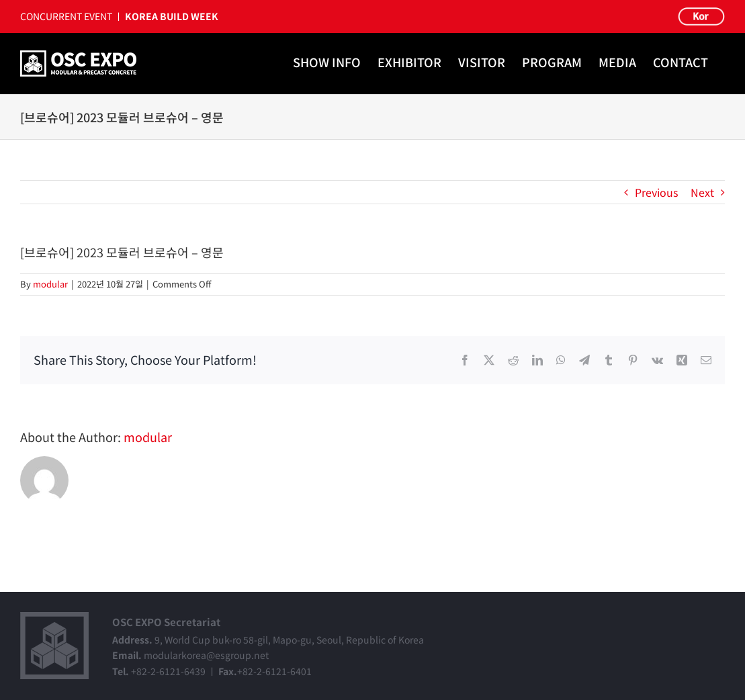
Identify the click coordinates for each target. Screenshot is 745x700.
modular (50, 284)
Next (702, 192)
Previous (656, 192)
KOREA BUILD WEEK (172, 16)
